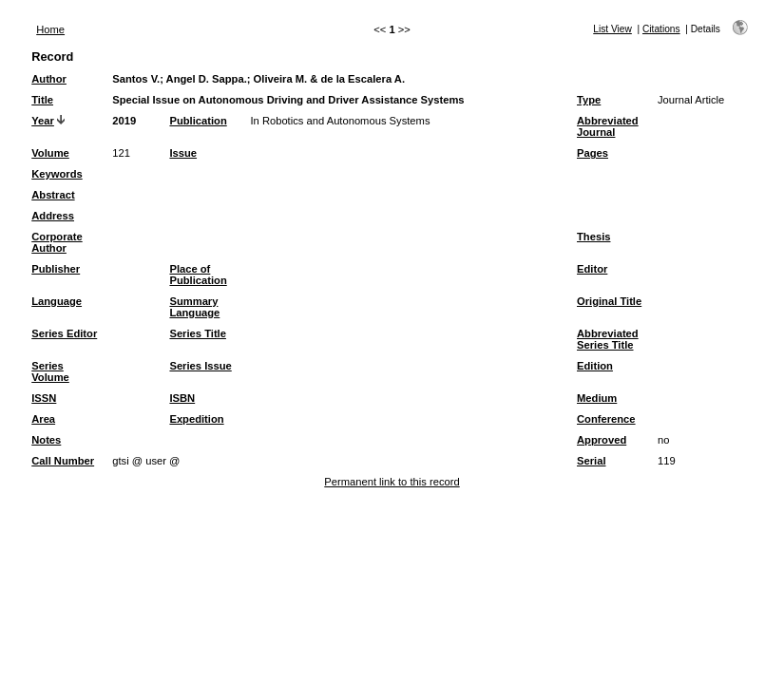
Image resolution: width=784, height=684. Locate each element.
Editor (592, 269)
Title (42, 100)
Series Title (198, 333)
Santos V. (136, 79)
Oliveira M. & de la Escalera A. (329, 79)
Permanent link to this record (392, 482)
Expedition (196, 419)
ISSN (44, 398)
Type (589, 100)
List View (612, 29)
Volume (50, 153)
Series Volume (50, 371)
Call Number (63, 461)
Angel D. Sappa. (207, 79)
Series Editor (64, 333)
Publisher (56, 269)
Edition (595, 366)
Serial (591, 461)
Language (57, 301)
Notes (46, 440)
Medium (597, 398)
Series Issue (200, 366)
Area (43, 419)
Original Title (609, 301)
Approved (602, 440)
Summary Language (194, 307)
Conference (606, 419)
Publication (198, 121)
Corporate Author (57, 242)
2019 (124, 121)
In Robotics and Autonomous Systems (340, 121)
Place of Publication (198, 275)
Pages (593, 153)
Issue (183, 153)
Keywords (57, 174)
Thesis (593, 237)
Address (53, 216)
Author (49, 79)
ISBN (182, 398)
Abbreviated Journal (608, 126)
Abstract (53, 195)
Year (43, 121)
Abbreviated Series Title (608, 339)
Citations (661, 29)
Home (50, 29)
